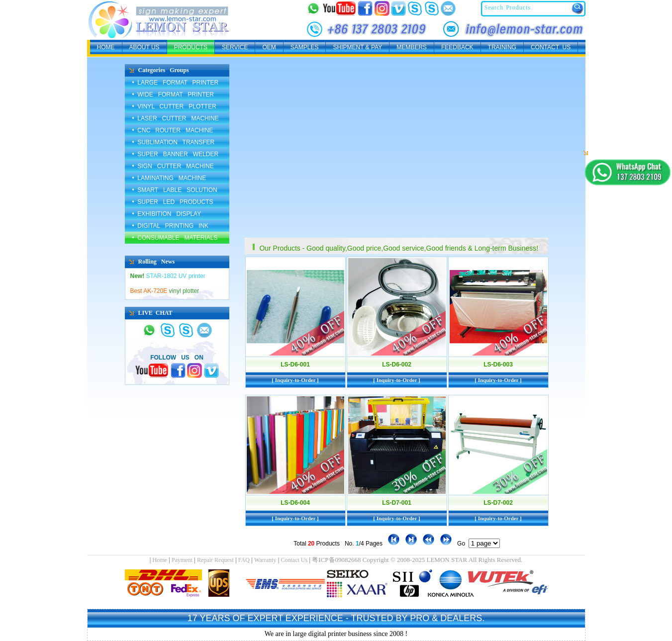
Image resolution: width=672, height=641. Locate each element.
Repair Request (215, 560)
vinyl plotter (165, 291)
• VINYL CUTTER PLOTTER (174, 106)
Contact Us (294, 560)
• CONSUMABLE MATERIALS (175, 238)
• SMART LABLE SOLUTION (175, 190)
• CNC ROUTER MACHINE (173, 130)
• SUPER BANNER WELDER (176, 154)
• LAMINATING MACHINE (169, 178)
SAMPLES (305, 47)
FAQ (244, 560)
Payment (182, 560)
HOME (106, 47)
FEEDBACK (457, 47)
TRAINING (502, 47)
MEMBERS (412, 47)
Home (160, 560)
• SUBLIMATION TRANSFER (174, 142)
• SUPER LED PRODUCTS (173, 202)
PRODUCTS (191, 47)
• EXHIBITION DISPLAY (167, 214)
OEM (269, 47)
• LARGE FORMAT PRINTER (176, 83)
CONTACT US (551, 47)
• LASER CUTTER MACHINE (176, 118)
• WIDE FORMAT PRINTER (173, 94)
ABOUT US (144, 47)
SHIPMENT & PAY (357, 47)
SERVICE (235, 47)
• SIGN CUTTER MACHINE (173, 166)
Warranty (265, 560)
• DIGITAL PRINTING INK (171, 226)
